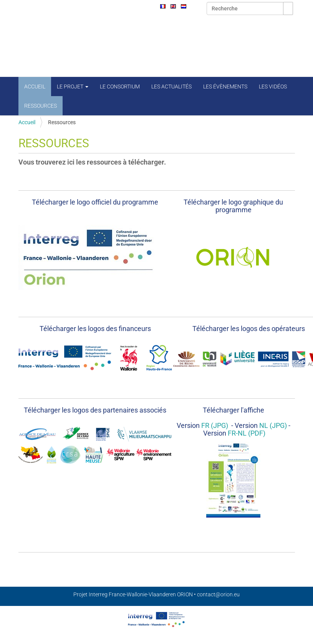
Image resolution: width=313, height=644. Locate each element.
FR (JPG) (214, 425)
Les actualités (171, 87)
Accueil (35, 87)
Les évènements (225, 87)
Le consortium (120, 87)
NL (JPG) (273, 425)
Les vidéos (273, 87)
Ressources (41, 106)
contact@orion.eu (218, 594)
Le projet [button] (73, 87)
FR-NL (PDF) (247, 433)
